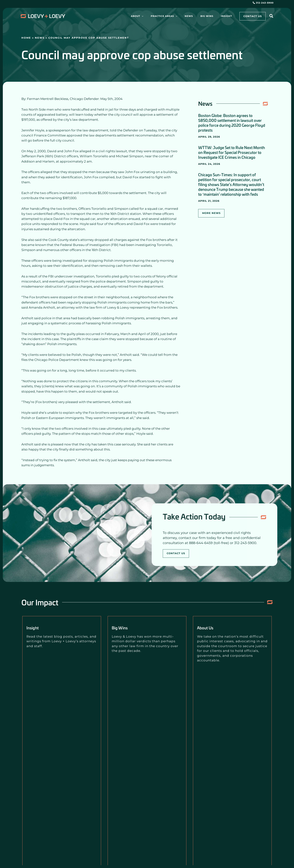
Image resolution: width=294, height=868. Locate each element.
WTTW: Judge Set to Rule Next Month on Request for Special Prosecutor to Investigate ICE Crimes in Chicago (232, 152)
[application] (159, 16)
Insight (35, 627)
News (40, 38)
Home (26, 38)
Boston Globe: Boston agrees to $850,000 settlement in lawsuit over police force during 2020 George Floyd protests (232, 123)
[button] (271, 17)
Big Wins (123, 627)
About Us (208, 627)
